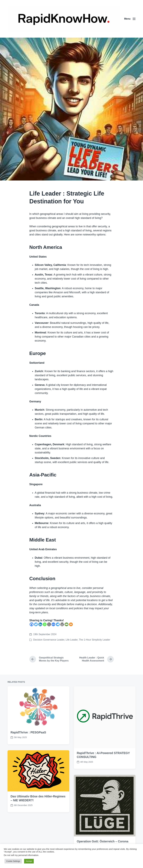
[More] (71, 624)
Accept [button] (29, 861)
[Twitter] (36, 624)
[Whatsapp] (45, 624)
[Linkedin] (40, 624)
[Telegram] (58, 624)
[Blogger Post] (49, 624)
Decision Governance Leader (49, 640)
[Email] (67, 624)
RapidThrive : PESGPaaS (28, 742)
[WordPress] (62, 624)
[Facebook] (32, 624)
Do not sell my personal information (21, 855)
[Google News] (53, 624)
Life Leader (72, 640)
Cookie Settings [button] (13, 861)
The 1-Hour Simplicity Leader (95, 640)
